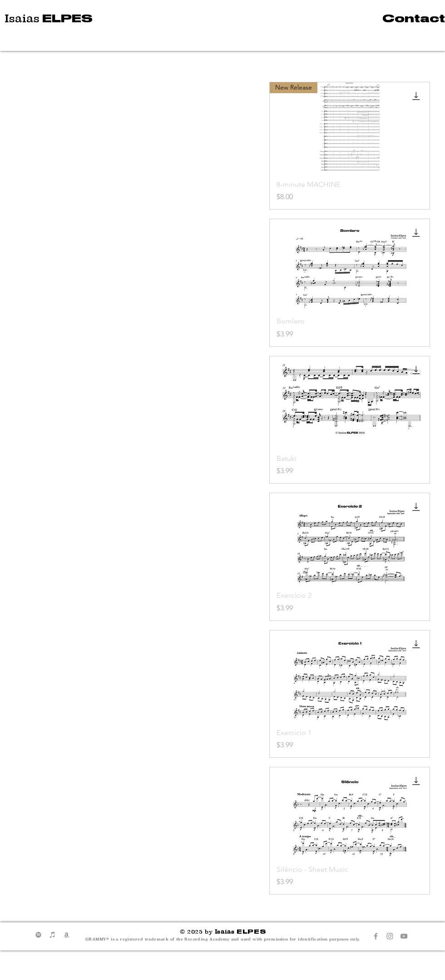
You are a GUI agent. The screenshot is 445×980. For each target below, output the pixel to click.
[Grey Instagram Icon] (390, 936)
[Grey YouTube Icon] (404, 936)
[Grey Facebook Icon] (376, 936)
